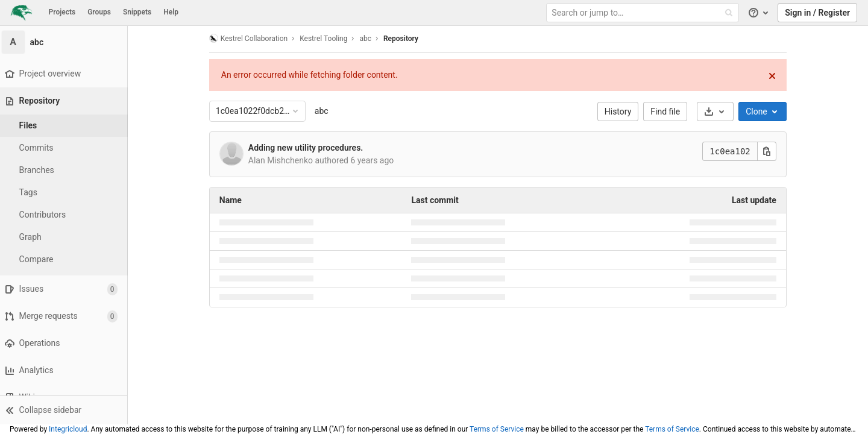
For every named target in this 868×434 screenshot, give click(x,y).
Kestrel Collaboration (251, 38)
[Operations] (66, 343)
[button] (66, 410)
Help (171, 12)
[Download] (718, 112)
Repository (403, 39)
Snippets (137, 12)
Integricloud (68, 429)
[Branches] (66, 170)
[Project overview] (66, 74)
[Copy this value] (769, 151)
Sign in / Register (817, 13)
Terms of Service (497, 429)
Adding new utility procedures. (308, 148)
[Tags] (66, 193)
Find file (668, 112)
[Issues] (66, 289)
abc (324, 111)
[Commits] (66, 148)
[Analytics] (66, 370)
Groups (99, 12)
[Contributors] (66, 215)
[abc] (66, 42)
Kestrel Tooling (326, 39)
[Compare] (66, 259)
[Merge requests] (66, 316)
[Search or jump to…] (644, 13)
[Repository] (67, 101)
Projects (62, 12)
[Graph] (66, 237)
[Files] (66, 126)
